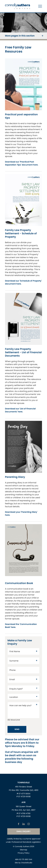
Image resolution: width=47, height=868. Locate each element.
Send (17, 729)
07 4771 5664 (24, 794)
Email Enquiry (24, 831)
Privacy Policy (24, 853)
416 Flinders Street (24, 787)
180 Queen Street (24, 806)
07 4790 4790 (24, 813)
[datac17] (23, 688)
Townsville (24, 783)
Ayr (23, 802)
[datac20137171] (23, 697)
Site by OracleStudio (23, 863)
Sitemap (23, 850)
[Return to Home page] (18, 7)
